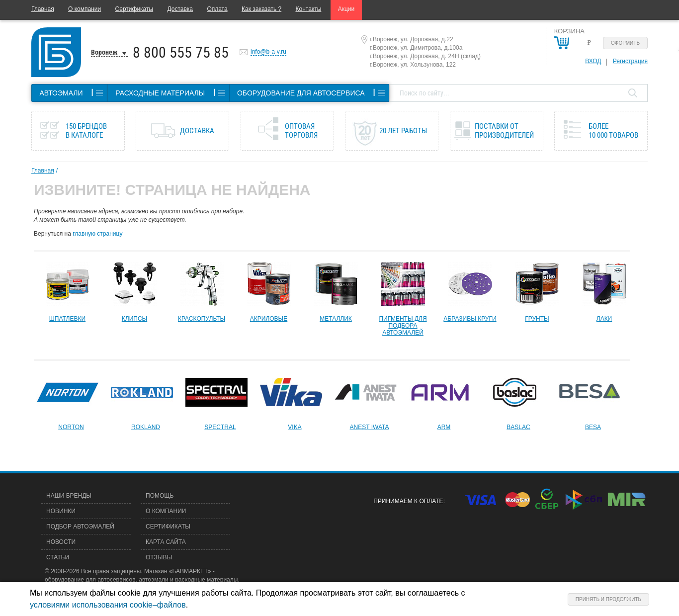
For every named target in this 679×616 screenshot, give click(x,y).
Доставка (180, 9)
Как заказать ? (261, 9)
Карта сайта (166, 542)
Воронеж (104, 52)
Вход (593, 61)
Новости (61, 542)
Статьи (58, 557)
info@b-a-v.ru (268, 52)
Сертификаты (134, 9)
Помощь (160, 496)
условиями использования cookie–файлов (108, 605)
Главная (43, 9)
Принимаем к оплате (408, 501)
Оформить (625, 43)
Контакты (309, 9)
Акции (346, 9)
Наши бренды (69, 496)
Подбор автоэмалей (80, 527)
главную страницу (97, 234)
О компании (85, 9)
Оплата (217, 9)
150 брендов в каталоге (86, 131)
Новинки (61, 511)
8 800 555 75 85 (181, 52)
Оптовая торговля (301, 131)
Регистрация (630, 61)
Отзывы (159, 557)
